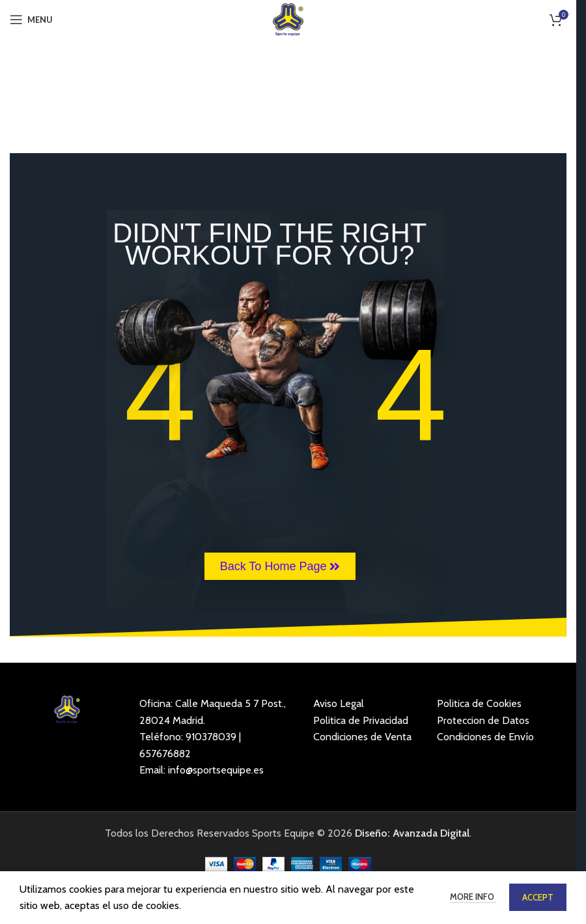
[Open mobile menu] (31, 20)
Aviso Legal (339, 703)
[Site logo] (288, 19)
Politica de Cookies (479, 703)
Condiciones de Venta (362, 737)
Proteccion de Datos (483, 720)
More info (473, 897)
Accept (538, 897)
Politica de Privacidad (361, 720)
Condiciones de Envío (485, 737)
